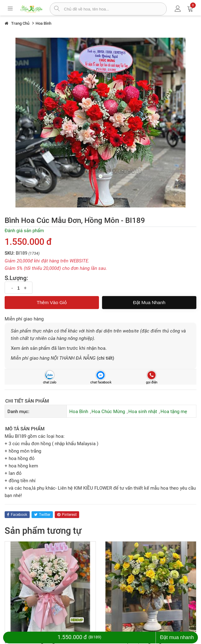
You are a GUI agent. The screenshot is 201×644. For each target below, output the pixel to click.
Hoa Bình (79, 412)
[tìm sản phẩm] (57, 9)
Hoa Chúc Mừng (108, 412)
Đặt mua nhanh (149, 302)
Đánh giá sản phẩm (24, 231)
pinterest (67, 515)
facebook (17, 515)
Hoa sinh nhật (143, 412)
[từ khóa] (115, 9)
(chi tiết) (105, 358)
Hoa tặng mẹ (174, 412)
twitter (42, 515)
